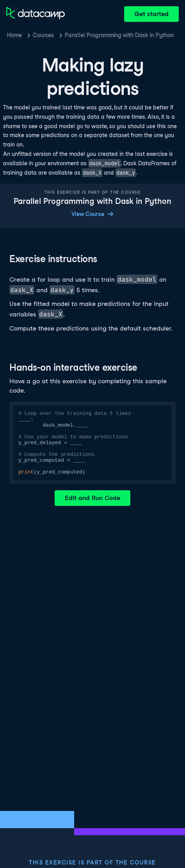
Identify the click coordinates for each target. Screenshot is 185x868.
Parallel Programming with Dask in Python (119, 35)
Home (14, 35)
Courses (43, 35)
